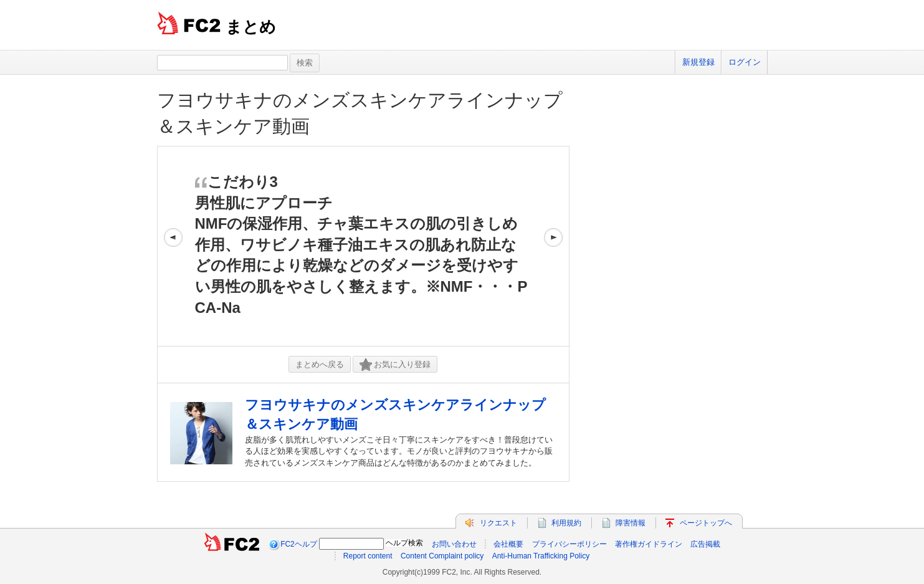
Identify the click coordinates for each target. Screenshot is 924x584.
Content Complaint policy (442, 556)
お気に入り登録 (395, 365)
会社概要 (508, 544)
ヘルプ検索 (404, 543)
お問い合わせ (454, 544)
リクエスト (498, 523)
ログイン (745, 62)
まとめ (251, 27)
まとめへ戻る (320, 364)
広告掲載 (705, 544)
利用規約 (566, 523)
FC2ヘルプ (299, 544)
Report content (368, 556)
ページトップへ (706, 523)
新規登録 (698, 62)
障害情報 (631, 523)
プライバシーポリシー (569, 544)
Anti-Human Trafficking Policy (541, 556)
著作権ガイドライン (649, 544)
